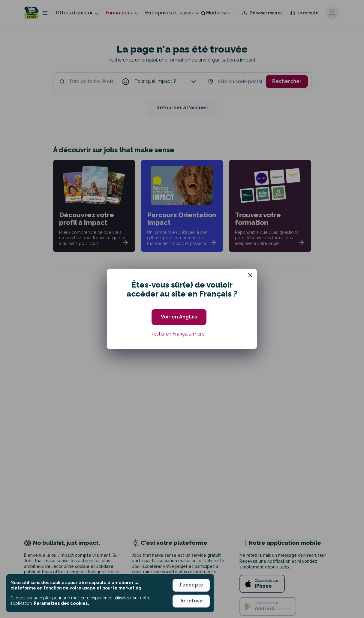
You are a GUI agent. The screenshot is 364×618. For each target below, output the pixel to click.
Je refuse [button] (191, 601)
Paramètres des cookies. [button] (62, 603)
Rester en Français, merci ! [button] (179, 334)
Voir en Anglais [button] (179, 317)
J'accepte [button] (191, 585)
